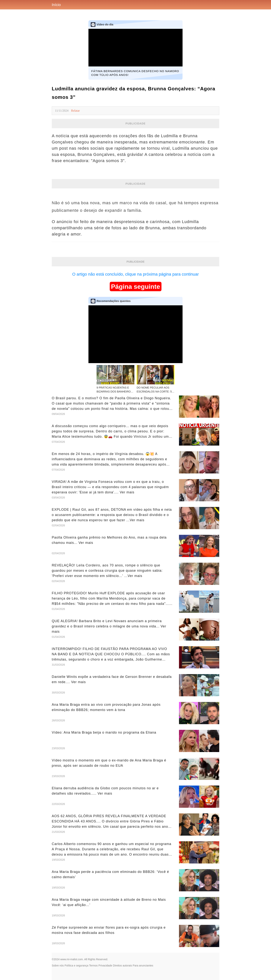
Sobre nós (58, 966)
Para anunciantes (143, 966)
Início (56, 5)
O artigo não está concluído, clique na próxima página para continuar (136, 274)
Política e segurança (77, 966)
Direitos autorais (122, 966)
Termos (93, 966)
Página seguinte (136, 287)
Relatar (75, 111)
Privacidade (105, 966)
